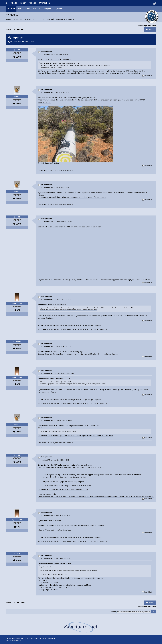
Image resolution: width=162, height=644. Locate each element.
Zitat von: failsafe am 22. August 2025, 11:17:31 (54, 378)
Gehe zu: (113, 612)
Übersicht (11, 9)
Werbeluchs (20, 641)
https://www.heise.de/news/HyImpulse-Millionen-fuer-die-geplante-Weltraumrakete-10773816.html (75, 435)
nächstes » (152, 26)
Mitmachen (44, 3)
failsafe (18, 342)
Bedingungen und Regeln (38, 639)
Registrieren (59, 9)
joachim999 (18, 303)
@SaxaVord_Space (74, 475)
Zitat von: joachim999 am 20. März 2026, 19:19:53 (54, 563)
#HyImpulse (53, 477)
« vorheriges (143, 26)
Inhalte (14, 3)
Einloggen (47, 9)
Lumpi (18, 97)
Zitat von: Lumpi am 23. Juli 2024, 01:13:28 (52, 304)
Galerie (33, 3)
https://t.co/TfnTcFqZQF (53, 482)
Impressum (51, 639)
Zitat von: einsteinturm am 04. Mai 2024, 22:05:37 (55, 60)
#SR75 (131, 475)
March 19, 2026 (85, 485)
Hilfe (20, 9)
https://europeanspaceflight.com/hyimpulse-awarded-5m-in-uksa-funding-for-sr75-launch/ (72, 197)
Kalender (37, 9)
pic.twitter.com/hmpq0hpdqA (73, 482)
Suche (27, 9)
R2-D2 (18, 50)
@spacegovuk (101, 475)
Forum (23, 3)
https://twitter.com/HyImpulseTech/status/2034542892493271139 (63, 489)
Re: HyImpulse (47, 52)
